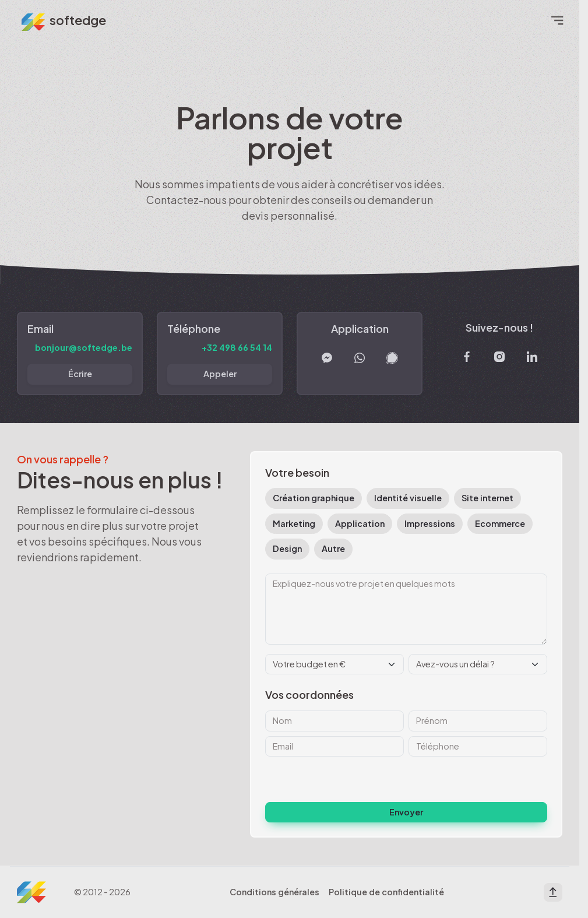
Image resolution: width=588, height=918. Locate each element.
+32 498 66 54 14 (237, 347)
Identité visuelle (408, 498)
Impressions (430, 523)
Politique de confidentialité (386, 892)
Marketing (294, 523)
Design (287, 548)
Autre (333, 548)
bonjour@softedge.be (84, 347)
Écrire (80, 374)
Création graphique (314, 498)
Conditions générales (274, 892)
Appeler (220, 374)
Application (360, 523)
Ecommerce (500, 523)
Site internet (487, 498)
